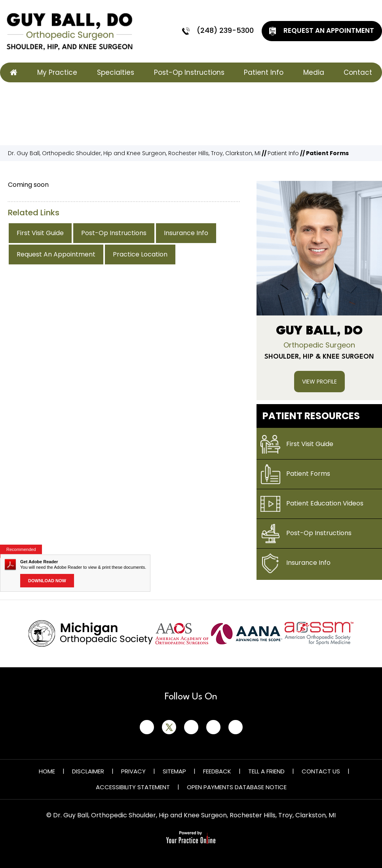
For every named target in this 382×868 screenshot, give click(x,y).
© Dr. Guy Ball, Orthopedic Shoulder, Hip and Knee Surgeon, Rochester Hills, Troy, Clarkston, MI (191, 815)
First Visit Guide (40, 233)
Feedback (217, 771)
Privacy (133, 771)
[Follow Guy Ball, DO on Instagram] (213, 727)
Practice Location (140, 254)
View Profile (319, 382)
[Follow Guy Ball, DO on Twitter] (169, 727)
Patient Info (283, 153)
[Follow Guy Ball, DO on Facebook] (147, 727)
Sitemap (174, 771)
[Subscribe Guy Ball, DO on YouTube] (236, 727)
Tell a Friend (266, 771)
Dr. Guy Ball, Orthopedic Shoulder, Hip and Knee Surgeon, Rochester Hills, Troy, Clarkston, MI (134, 153)
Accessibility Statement (133, 787)
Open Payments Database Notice (237, 787)
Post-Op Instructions (114, 233)
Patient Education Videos (312, 504)
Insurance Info (186, 233)
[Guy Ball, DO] (69, 31)
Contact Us (321, 771)
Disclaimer (88, 771)
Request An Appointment (321, 31)
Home (47, 771)
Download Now (47, 581)
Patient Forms (295, 474)
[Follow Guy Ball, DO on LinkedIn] (191, 727)
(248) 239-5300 (217, 31)
